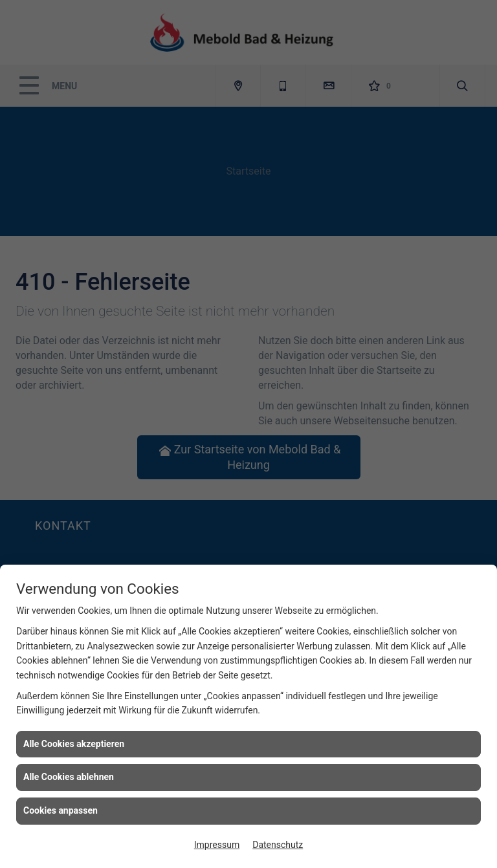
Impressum (217, 845)
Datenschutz (278, 845)
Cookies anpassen (61, 810)
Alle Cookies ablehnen (69, 777)
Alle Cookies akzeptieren (74, 744)
